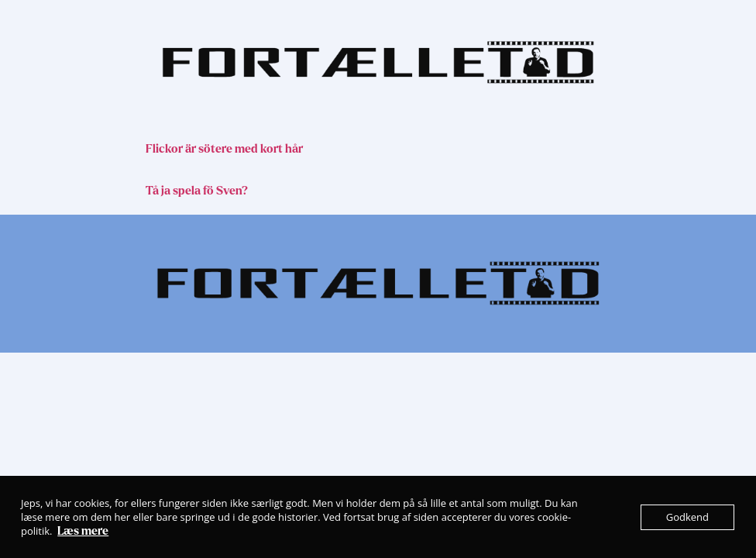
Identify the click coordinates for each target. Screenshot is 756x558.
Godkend (687, 517)
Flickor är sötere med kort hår (224, 149)
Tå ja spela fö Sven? (197, 191)
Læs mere (83, 531)
